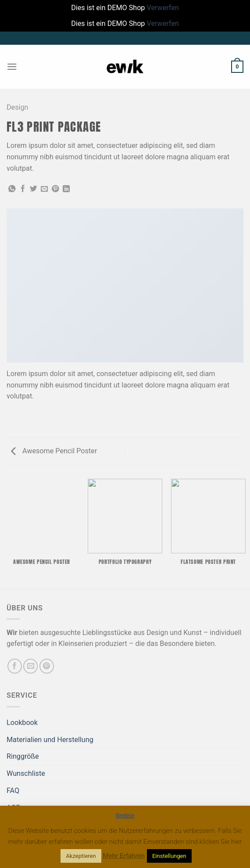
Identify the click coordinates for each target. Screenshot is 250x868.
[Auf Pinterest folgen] (47, 666)
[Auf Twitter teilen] (33, 189)
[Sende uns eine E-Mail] (30, 666)
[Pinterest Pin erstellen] (55, 189)
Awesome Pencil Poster (54, 451)
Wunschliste (26, 773)
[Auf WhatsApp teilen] (12, 189)
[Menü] (12, 66)
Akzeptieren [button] (81, 856)
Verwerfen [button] (162, 8)
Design (17, 107)
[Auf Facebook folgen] (15, 666)
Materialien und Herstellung (50, 740)
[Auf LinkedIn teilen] (66, 189)
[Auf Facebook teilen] (23, 189)
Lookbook (22, 723)
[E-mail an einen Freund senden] (44, 189)
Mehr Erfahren (124, 856)
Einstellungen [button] (169, 856)
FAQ (13, 791)
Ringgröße (23, 756)
